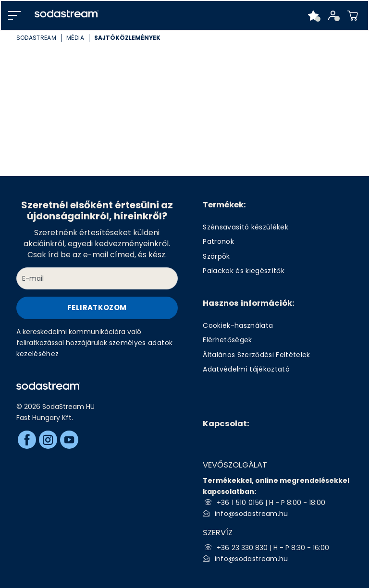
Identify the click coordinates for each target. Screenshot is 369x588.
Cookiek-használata (238, 325)
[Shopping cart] (353, 15)
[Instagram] (48, 440)
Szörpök (216, 256)
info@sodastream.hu (252, 514)
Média (75, 38)
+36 (224, 548)
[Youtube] (69, 440)
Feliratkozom (97, 307)
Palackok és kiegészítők (244, 271)
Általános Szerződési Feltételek (257, 355)
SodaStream (36, 38)
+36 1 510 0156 (240, 503)
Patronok (218, 241)
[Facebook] (27, 440)
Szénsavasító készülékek (246, 227)
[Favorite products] (314, 15)
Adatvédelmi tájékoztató (246, 369)
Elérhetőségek (227, 340)
